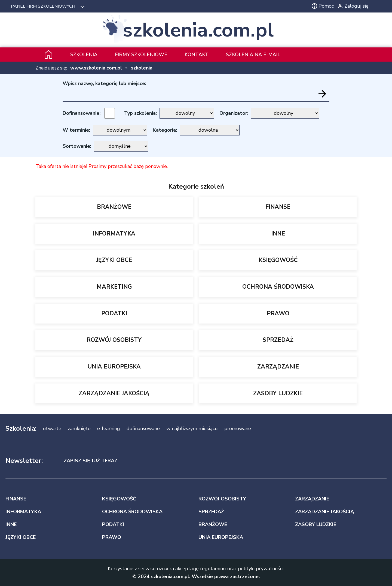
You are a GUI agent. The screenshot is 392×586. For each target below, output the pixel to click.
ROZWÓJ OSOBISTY (114, 340)
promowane (238, 428)
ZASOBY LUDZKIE (278, 393)
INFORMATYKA (114, 234)
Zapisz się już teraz (91, 461)
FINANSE (278, 207)
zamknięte (79, 428)
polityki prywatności (261, 569)
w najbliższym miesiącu (192, 428)
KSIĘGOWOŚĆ (278, 260)
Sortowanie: (77, 146)
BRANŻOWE (114, 207)
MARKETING (114, 287)
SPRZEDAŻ (278, 340)
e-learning (109, 428)
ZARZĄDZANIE (278, 367)
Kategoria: (165, 130)
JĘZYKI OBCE (114, 260)
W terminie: (76, 130)
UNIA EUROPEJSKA (114, 367)
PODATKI (114, 313)
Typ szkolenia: (140, 113)
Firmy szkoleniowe (141, 55)
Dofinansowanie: (82, 113)
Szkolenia (84, 55)
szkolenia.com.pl (198, 30)
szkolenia (142, 68)
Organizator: (234, 113)
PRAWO (278, 313)
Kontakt (197, 55)
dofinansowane (143, 428)
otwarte (52, 428)
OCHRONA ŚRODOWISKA (278, 287)
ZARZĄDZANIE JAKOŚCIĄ (114, 393)
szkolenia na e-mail (253, 55)
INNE (278, 234)
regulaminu (213, 569)
